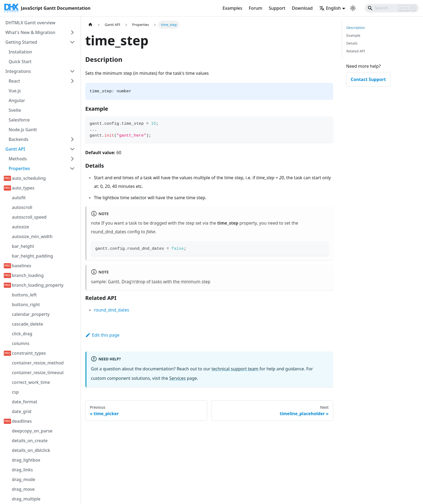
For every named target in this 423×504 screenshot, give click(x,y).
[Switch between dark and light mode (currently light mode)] (353, 8)
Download (302, 8)
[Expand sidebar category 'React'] (72, 81)
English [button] (330, 8)
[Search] (392, 8)
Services (177, 378)
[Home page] (90, 25)
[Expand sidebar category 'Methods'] (72, 159)
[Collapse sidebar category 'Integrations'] (72, 71)
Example (353, 35)
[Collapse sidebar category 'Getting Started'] (72, 42)
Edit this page (102, 335)
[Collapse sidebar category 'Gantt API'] (72, 149)
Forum (255, 8)
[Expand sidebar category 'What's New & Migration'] (72, 32)
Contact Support (368, 79)
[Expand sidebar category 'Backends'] (72, 139)
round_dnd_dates (109, 232)
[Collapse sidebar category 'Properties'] (72, 168)
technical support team (236, 369)
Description (356, 28)
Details (352, 43)
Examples (232, 8)
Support (277, 8)
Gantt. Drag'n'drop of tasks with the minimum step (159, 282)
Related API (356, 51)
